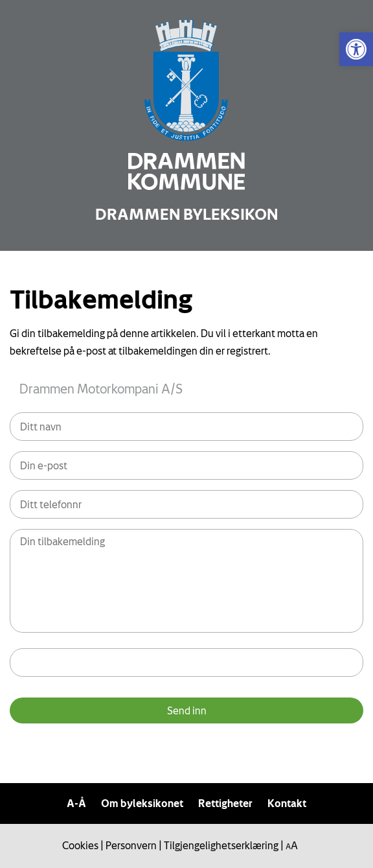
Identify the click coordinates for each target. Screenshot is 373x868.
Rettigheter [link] (225, 803)
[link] (356, 49)
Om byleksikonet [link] (142, 803)
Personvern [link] (131, 845)
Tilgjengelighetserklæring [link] (221, 845)
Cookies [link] (80, 845)
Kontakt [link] (287, 803)
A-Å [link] (76, 803)
